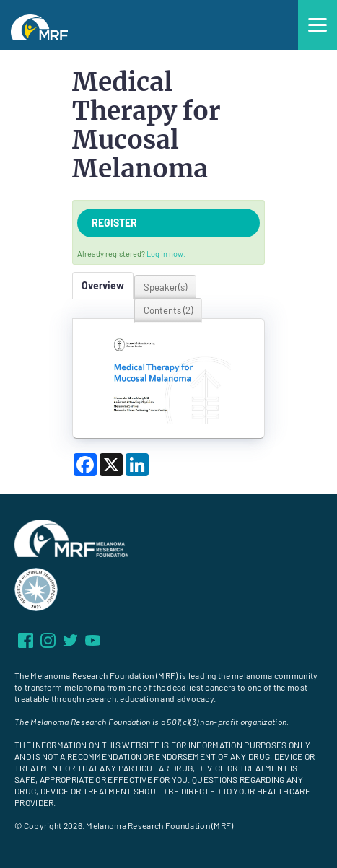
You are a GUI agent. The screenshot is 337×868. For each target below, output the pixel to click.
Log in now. (166, 254)
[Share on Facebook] (85, 465)
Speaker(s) (165, 287)
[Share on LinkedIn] (137, 465)
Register (114, 223)
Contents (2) (168, 310)
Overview (103, 285)
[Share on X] (111, 465)
